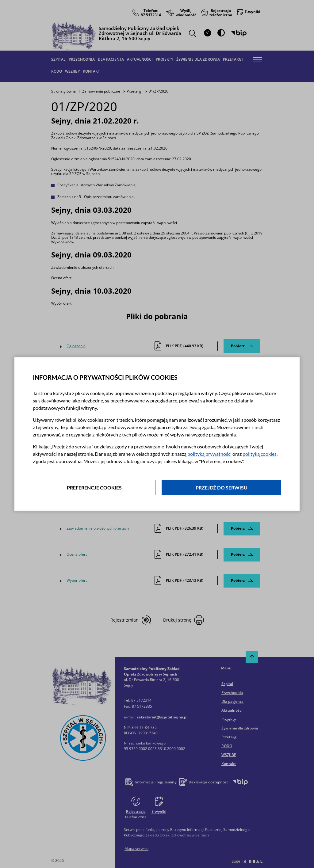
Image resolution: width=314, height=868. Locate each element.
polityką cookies (260, 454)
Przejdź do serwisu (222, 487)
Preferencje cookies (94, 487)
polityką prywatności (209, 454)
